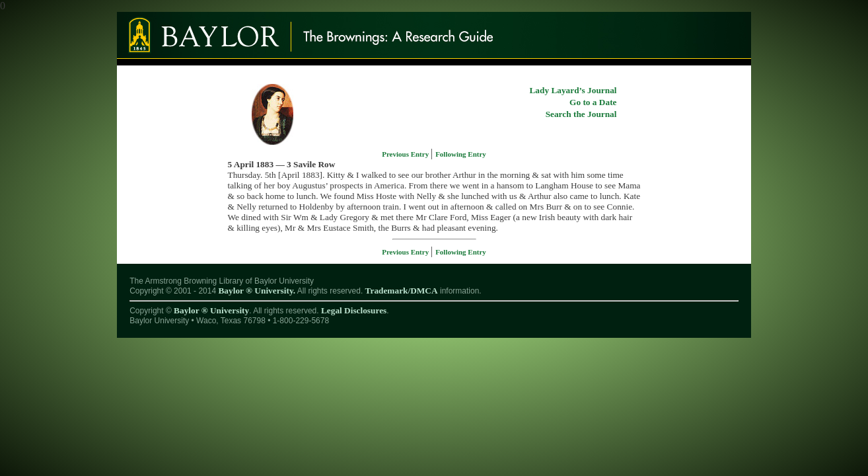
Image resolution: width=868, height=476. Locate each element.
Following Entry (461, 154)
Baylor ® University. (257, 291)
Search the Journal (581, 114)
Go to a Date (593, 102)
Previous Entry (406, 154)
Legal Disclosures (354, 310)
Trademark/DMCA (402, 291)
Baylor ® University (211, 310)
